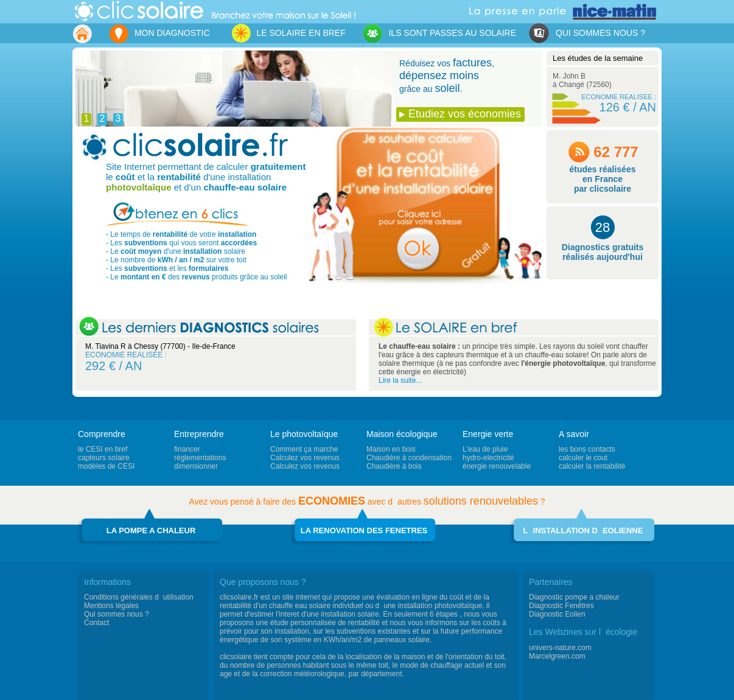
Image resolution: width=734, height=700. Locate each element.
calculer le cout (583, 458)
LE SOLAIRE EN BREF (288, 33)
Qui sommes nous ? (117, 614)
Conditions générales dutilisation (139, 597)
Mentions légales (111, 606)
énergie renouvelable (497, 466)
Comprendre (102, 434)
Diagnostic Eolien (557, 614)
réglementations (200, 458)
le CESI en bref (103, 449)
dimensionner (196, 466)
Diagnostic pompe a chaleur (574, 597)
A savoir (574, 434)
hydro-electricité (488, 458)
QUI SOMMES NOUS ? (587, 34)
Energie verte (488, 434)
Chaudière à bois (394, 466)
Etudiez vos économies (465, 114)
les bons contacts (587, 449)
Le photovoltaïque (304, 434)
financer (187, 449)
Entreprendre (199, 434)
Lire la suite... (400, 380)
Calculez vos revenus (305, 458)
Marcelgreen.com (557, 656)
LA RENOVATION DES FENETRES (364, 530)
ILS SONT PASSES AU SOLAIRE (439, 34)
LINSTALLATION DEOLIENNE (583, 530)
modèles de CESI (106, 466)
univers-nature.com (560, 648)
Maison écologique (402, 434)
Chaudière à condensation (409, 458)
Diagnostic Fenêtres (561, 606)
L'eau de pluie (485, 449)
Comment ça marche (304, 449)
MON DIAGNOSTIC (159, 34)
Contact (96, 623)
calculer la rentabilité (592, 466)
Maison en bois (391, 449)
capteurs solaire (104, 458)
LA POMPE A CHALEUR (151, 530)
